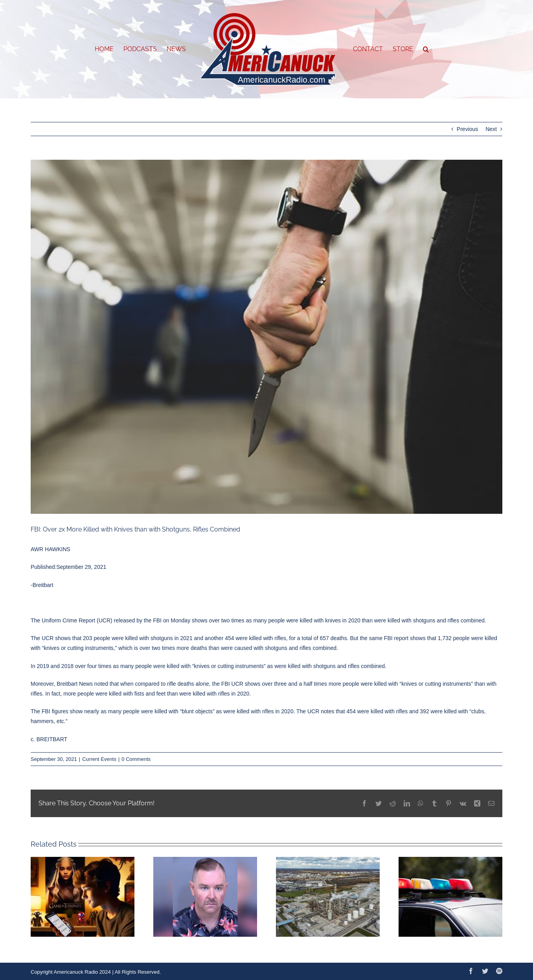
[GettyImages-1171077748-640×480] (266, 337)
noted (101, 684)
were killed (108, 694)
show (76, 711)
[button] (426, 49)
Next (491, 129)
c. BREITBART (49, 739)
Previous (467, 129)
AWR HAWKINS (51, 549)
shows (63, 638)
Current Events (99, 759)
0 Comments (136, 759)
